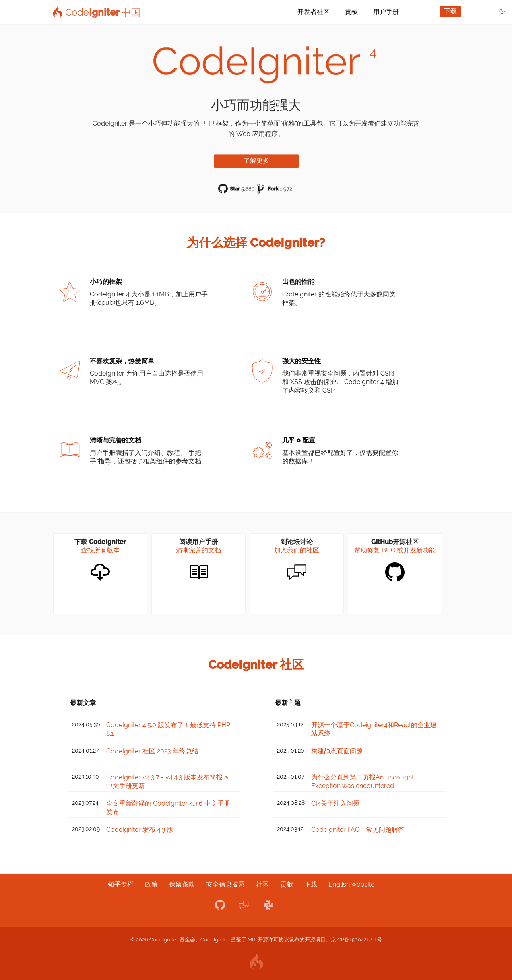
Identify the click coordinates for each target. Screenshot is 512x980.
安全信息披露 (225, 884)
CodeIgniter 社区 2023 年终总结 (152, 751)
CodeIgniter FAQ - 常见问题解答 (358, 830)
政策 (151, 884)
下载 (450, 11)
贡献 (351, 12)
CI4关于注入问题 (335, 803)
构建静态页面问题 (337, 751)
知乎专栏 (121, 884)
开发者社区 (314, 12)
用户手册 (386, 12)
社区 (262, 884)
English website (351, 884)
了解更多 (256, 159)
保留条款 (182, 884)
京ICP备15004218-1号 (356, 940)
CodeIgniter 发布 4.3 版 (140, 830)
